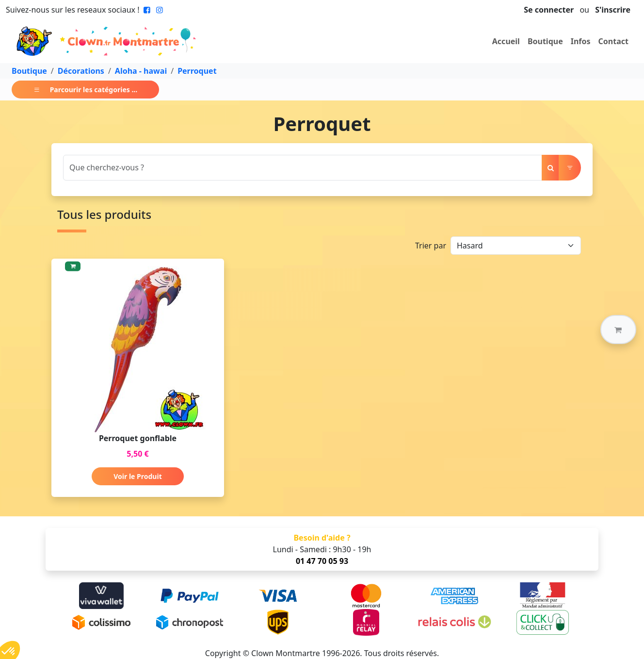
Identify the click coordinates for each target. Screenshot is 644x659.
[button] (618, 329)
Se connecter (549, 10)
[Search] (303, 168)
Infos (581, 41)
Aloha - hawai (141, 71)
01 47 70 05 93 (322, 561)
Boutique (545, 41)
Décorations (81, 71)
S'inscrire (613, 10)
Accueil (506, 41)
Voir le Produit (137, 476)
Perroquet (197, 71)
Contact (613, 41)
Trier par (431, 246)
